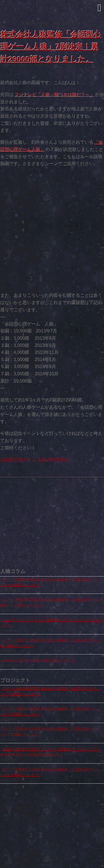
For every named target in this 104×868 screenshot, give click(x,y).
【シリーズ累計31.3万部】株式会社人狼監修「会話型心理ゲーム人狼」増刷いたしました (51, 643)
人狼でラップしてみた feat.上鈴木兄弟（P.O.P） (71, 541)
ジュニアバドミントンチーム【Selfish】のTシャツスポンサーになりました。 (52, 623)
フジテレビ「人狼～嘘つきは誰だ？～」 (54, 94)
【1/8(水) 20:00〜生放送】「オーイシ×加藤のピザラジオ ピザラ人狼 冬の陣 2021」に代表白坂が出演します (50, 752)
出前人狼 (33, 541)
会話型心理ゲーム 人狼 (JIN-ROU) (35, 459)
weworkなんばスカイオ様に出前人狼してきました (39, 660)
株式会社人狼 (52, 12)
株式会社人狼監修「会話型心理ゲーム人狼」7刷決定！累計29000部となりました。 (51, 47)
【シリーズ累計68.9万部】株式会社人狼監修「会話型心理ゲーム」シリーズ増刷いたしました (51, 582)
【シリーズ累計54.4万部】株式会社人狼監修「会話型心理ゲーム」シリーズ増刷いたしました (51, 711)
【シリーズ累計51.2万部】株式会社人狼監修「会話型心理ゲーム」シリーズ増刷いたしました (51, 772)
